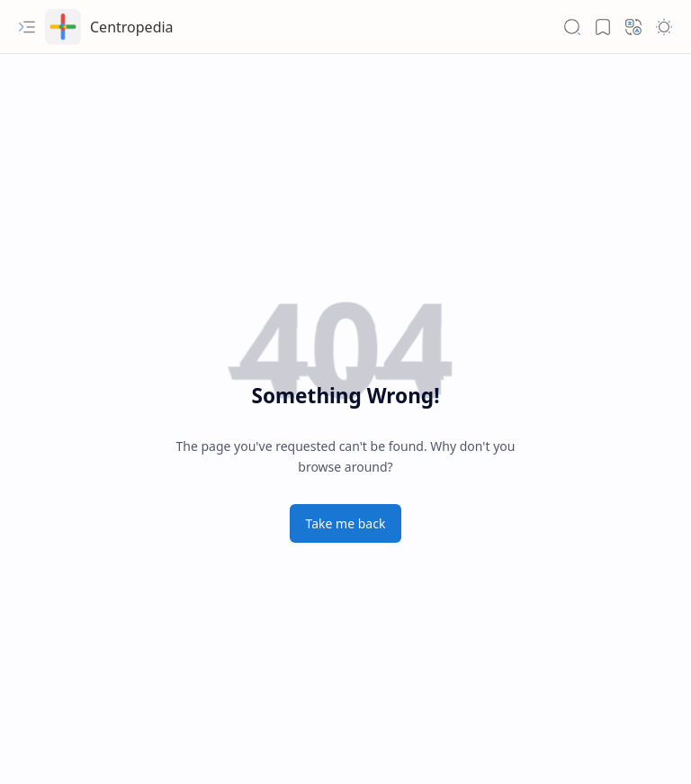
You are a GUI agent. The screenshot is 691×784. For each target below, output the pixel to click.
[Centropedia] (63, 27)
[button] (27, 27)
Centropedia (132, 27)
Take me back (346, 523)
